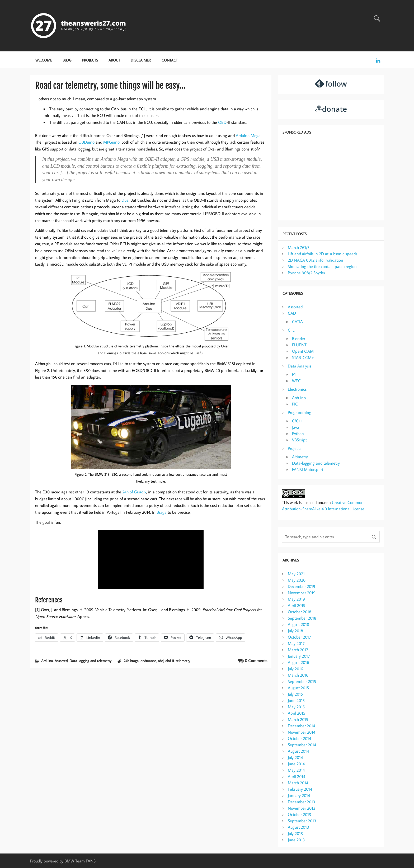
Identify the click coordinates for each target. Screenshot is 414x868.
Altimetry (300, 457)
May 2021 (296, 574)
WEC (296, 381)
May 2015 (296, 707)
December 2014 (301, 726)
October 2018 (300, 612)
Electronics (297, 389)
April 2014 (297, 776)
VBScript (299, 440)
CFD (292, 330)
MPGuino (111, 142)
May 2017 (296, 643)
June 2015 (296, 700)
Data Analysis (300, 366)
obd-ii (170, 661)
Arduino (47, 661)
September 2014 (302, 745)
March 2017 (298, 650)
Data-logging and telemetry (90, 661)
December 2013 (302, 802)
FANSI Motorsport (308, 469)
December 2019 (302, 586)
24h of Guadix (134, 492)
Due (125, 200)
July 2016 (295, 669)
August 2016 (298, 662)
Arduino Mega (248, 135)
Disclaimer (141, 60)
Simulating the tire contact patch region (322, 266)
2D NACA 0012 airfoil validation (316, 260)
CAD (292, 313)
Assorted (61, 661)
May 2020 (297, 580)
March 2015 (298, 719)
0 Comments (256, 661)
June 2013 (296, 840)
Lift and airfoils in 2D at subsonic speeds (323, 254)
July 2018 (295, 631)
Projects (90, 60)
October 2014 (299, 738)
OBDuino (86, 142)
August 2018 (298, 624)
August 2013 (298, 827)
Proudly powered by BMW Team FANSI (63, 861)
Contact (170, 60)
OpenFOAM (303, 351)
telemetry (183, 661)
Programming (300, 412)
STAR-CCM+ (303, 357)
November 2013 (302, 808)
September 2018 (302, 618)
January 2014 (299, 795)
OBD (222, 122)
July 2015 (295, 694)
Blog (67, 60)
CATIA (297, 322)
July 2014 (295, 757)
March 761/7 (299, 247)
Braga (162, 512)
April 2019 (297, 605)
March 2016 (298, 675)
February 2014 (300, 789)
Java (296, 427)
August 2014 (298, 751)
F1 (294, 374)
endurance (148, 661)
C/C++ (297, 421)
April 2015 (297, 713)
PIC (295, 404)
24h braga (131, 661)
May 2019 (296, 599)
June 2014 (296, 764)
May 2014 (296, 770)
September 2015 (302, 681)
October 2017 (299, 637)
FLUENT (299, 345)
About (114, 60)
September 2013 (302, 821)
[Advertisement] (331, 179)
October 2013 (300, 814)
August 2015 (298, 688)
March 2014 (298, 783)
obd (161, 661)
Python (298, 433)
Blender (299, 338)
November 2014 (302, 732)
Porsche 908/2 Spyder (307, 273)
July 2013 (295, 833)
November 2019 (302, 593)
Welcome (44, 60)
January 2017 (299, 656)
